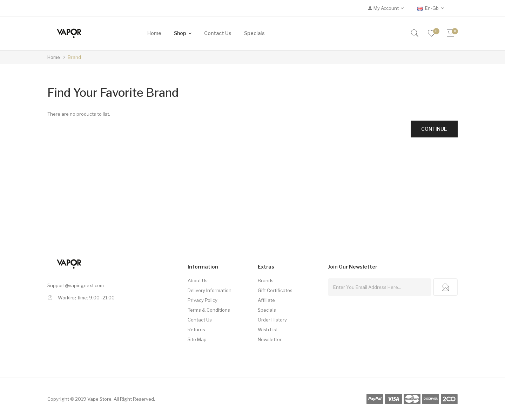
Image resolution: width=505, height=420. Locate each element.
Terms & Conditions (209, 310)
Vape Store (99, 399)
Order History (272, 320)
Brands (266, 280)
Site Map (197, 339)
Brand (74, 57)
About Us (198, 280)
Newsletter (270, 339)
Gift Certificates (275, 290)
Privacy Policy (203, 300)
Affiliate (266, 300)
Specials (267, 310)
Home (54, 57)
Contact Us (200, 320)
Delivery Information (210, 290)
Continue (434, 129)
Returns (196, 330)
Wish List (268, 330)
